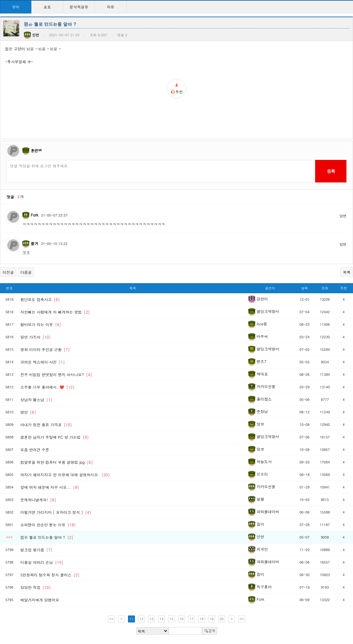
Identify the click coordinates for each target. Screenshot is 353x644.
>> (242, 619)
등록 (331, 171)
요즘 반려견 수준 (35, 450)
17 (192, 619)
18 (202, 619)
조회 (325, 288)
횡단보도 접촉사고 (40, 299)
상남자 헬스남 (36, 399)
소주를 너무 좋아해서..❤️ (47, 387)
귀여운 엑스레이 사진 (43, 362)
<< (111, 619)
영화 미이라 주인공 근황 (45, 349)
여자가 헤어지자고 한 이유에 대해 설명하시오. (65, 475)
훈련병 (36, 150)
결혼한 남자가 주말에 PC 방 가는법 (54, 437)
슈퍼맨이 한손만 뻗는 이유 (48, 525)
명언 (28, 412)
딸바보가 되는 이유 (41, 324)
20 (222, 619)
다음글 (26, 272)
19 (212, 619)
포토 (47, 7)
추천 (344, 288)
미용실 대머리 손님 (42, 562)
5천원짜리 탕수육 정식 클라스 (50, 575)
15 (172, 619)
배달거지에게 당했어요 (40, 600)
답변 (343, 216)
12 (142, 619)
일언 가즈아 (36, 337)
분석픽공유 (79, 7)
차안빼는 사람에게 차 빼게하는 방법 (55, 312)
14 (162, 619)
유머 (16, 7)
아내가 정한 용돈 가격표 (46, 424)
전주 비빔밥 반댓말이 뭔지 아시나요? (56, 374)
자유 (110, 7)
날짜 (304, 288)
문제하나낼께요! (38, 500)
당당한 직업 (36, 587)
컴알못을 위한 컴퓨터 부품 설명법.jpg (57, 462)
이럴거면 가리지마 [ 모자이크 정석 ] (56, 512)
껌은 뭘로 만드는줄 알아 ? (47, 537)
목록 (347, 272)
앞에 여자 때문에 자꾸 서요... (50, 487)
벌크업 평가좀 (36, 550)
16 (182, 619)
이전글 (8, 272)
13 (152, 619)
